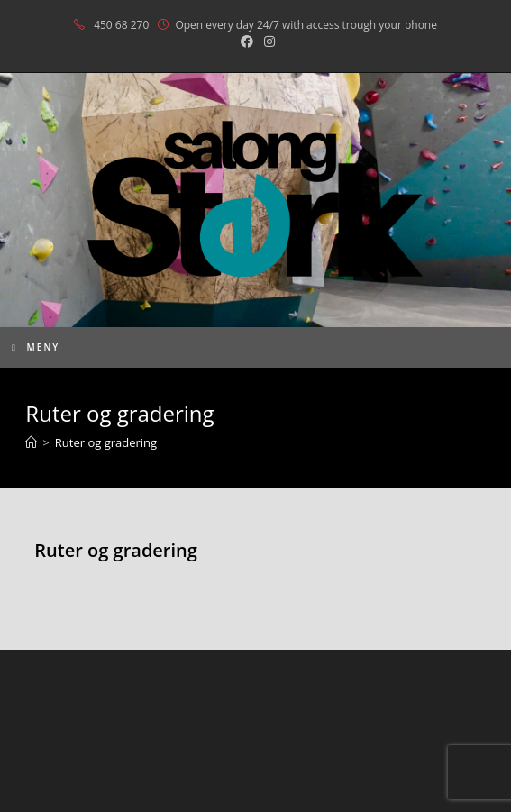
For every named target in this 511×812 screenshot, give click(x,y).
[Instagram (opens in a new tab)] (267, 41)
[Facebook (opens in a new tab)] (247, 41)
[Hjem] (31, 442)
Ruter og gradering (106, 442)
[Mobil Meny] (36, 347)
